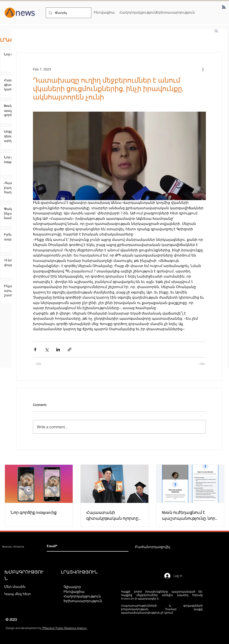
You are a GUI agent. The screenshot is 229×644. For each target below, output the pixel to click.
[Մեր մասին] (21, 587)
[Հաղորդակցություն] (138, 12)
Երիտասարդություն (83, 601)
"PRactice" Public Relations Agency (64, 628)
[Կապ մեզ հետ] (21, 594)
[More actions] (203, 69)
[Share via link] (70, 349)
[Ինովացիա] (104, 12)
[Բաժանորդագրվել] (153, 547)
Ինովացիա (74, 591)
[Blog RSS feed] (224, 7)
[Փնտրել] (68, 13)
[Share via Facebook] (35, 349)
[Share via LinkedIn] (58, 349)
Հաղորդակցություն (82, 596)
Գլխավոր (72, 587)
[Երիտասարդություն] (176, 12)
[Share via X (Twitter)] (47, 349)
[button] (216, 31)
